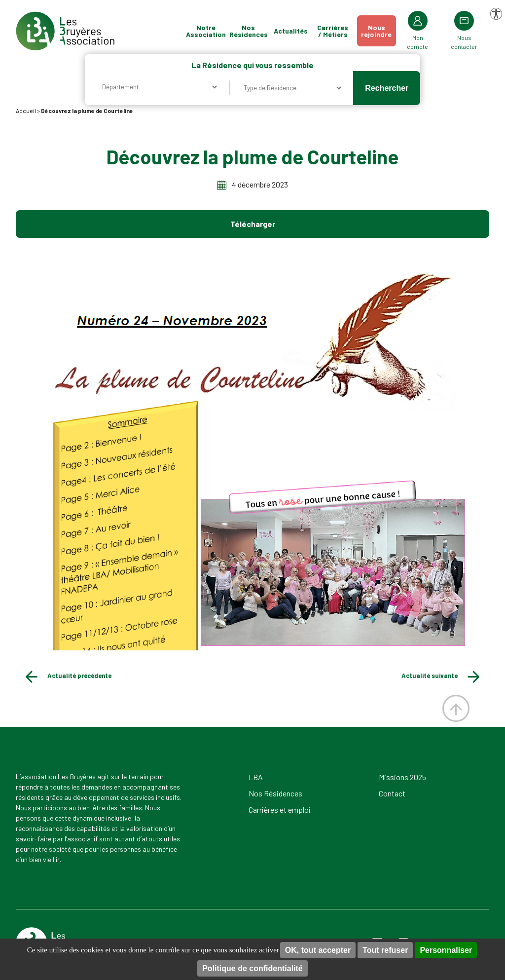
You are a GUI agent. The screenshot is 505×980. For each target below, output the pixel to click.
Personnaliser (446, 950)
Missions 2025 (402, 777)
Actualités (291, 31)
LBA (256, 777)
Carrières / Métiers (333, 31)
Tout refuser (385, 950)
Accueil (26, 111)
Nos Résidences (249, 31)
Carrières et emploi (280, 810)
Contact (392, 793)
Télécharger (253, 224)
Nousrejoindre (376, 31)
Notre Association (206, 31)
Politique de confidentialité (252, 968)
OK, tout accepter (318, 950)
